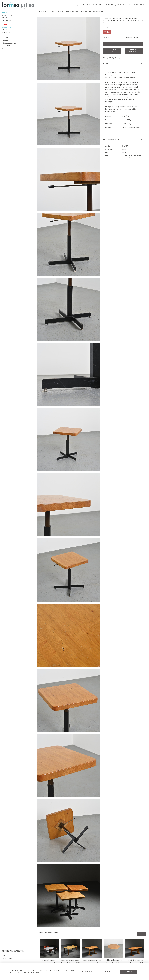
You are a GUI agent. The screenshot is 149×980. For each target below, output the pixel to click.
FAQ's (4, 961)
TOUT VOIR (5, 18)
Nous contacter (123, 44)
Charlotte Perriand (131, 37)
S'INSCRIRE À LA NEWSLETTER (13, 951)
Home (39, 12)
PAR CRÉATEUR (6, 21)
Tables (45, 12)
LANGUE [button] (80, 5)
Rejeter (108, 972)
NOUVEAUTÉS (6, 13)
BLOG (4, 956)
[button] (8, 30)
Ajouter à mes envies (112, 51)
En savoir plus (87, 972)
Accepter (129, 972)
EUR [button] (89, 5)
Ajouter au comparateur (134, 51)
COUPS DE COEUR (7, 15)
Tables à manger (54, 12)
